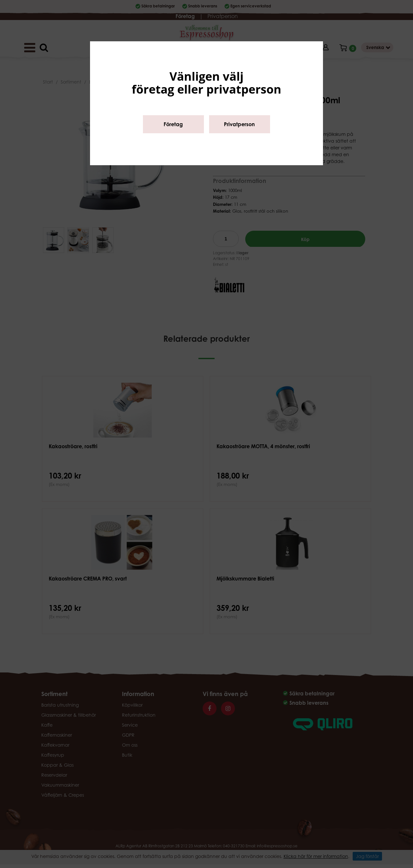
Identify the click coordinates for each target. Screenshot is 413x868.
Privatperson (239, 124)
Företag (173, 124)
